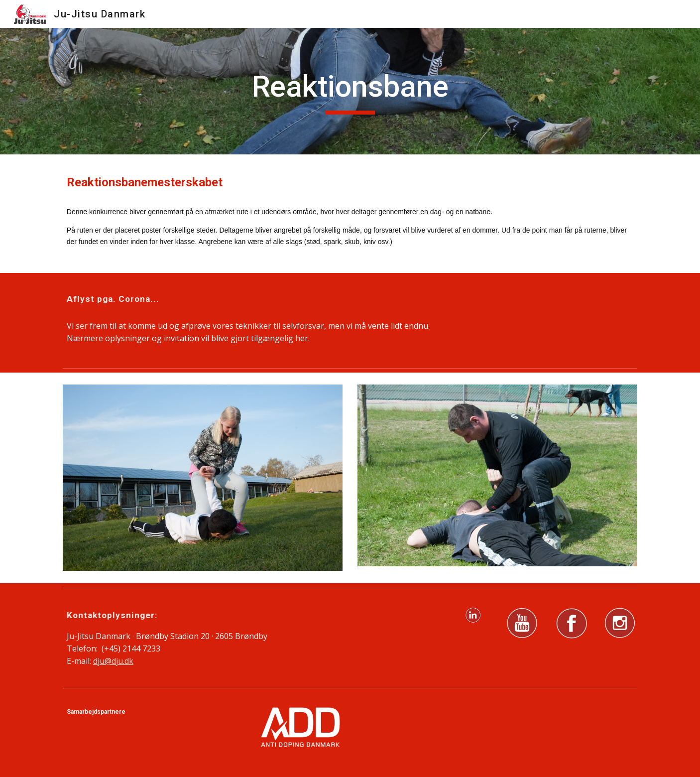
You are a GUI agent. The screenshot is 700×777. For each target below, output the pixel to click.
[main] (350, 91)
